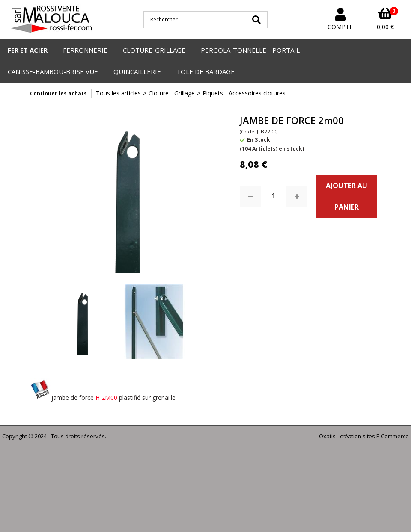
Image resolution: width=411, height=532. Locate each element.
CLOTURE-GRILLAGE (154, 50)
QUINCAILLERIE (137, 71)
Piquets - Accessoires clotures (244, 93)
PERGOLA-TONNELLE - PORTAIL (250, 50)
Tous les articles (118, 93)
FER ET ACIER (28, 50)
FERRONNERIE (85, 50)
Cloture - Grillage (172, 93)
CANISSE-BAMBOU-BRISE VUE (53, 71)
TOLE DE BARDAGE (205, 71)
